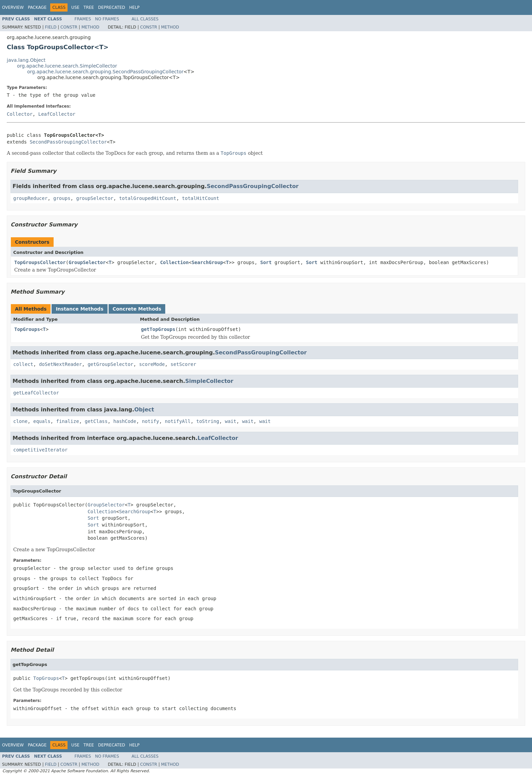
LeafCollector (57, 114)
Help (135, 7)
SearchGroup (207, 262)
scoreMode (152, 364)
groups (62, 198)
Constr (69, 27)
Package (37, 7)
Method (90, 27)
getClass (96, 421)
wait (231, 421)
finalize (67, 421)
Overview (13, 7)
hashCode (125, 421)
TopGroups (27, 329)
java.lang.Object (26, 60)
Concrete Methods (137, 309)
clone (20, 421)
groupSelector (95, 198)
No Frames (107, 19)
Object (144, 410)
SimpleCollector (209, 381)
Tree (89, 7)
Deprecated (112, 7)
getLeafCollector (36, 393)
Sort (266, 262)
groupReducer (30, 198)
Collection (174, 262)
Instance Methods (79, 309)
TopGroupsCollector (40, 262)
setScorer (184, 364)
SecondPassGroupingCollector (68, 142)
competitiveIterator (40, 450)
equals (42, 421)
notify (150, 421)
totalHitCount (201, 198)
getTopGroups (158, 329)
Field (51, 27)
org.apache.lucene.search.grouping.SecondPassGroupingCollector (105, 72)
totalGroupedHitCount (148, 198)
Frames (83, 19)
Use (75, 7)
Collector (20, 114)
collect (23, 364)
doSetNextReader (60, 364)
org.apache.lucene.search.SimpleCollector (67, 66)
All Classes (145, 19)
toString (208, 421)
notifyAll (178, 421)
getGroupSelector (110, 364)
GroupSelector (87, 262)
